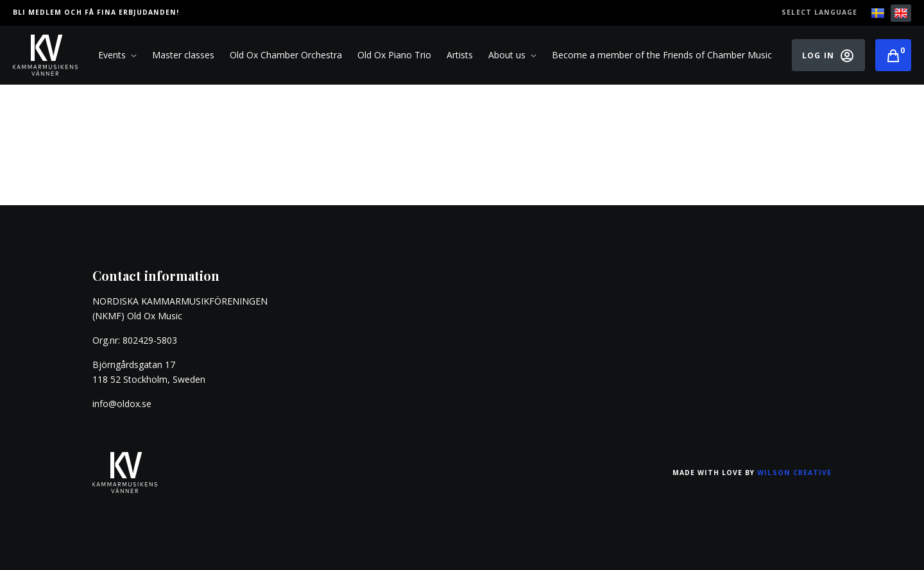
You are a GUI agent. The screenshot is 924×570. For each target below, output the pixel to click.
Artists (460, 55)
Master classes (183, 55)
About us (512, 55)
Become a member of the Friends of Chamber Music (662, 55)
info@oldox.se (122, 404)
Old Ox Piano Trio (394, 55)
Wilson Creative (794, 473)
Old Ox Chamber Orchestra (286, 55)
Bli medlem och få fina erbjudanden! (96, 12)
